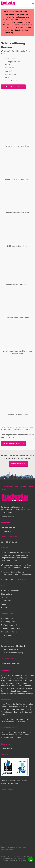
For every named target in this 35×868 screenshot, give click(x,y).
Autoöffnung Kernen (8, 622)
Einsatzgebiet (6, 601)
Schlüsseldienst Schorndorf (24, 856)
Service (4, 597)
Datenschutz (5, 849)
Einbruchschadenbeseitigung (12, 653)
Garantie (4, 604)
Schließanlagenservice (9, 649)
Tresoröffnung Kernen (9, 632)
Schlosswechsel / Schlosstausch (13, 646)
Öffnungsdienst (7, 594)
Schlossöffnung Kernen (10, 635)
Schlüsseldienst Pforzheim (9, 858)
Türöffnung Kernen (8, 618)
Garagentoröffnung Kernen (11, 629)
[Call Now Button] (31, 860)
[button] (33, 3)
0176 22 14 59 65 (9, 542)
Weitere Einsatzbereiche (10, 664)
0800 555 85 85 (8, 527)
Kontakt (4, 608)
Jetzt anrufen (18, 464)
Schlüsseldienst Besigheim (17, 860)
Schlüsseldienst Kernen (10, 591)
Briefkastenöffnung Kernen (11, 625)
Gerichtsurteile (6, 749)
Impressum (23, 847)
